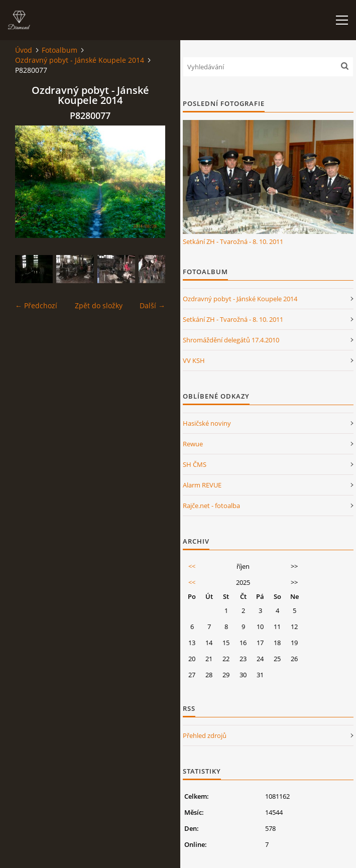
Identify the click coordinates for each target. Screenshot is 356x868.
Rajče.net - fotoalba (211, 506)
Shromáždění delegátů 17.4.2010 (231, 340)
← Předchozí (36, 305)
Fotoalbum (60, 50)
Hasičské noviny (207, 423)
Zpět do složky (99, 305)
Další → (152, 305)
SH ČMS (195, 464)
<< (192, 566)
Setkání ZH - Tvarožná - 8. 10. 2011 (233, 241)
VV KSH (194, 360)
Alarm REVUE (202, 485)
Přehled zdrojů (205, 735)
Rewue (193, 444)
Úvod (24, 50)
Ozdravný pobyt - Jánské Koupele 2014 (80, 60)
